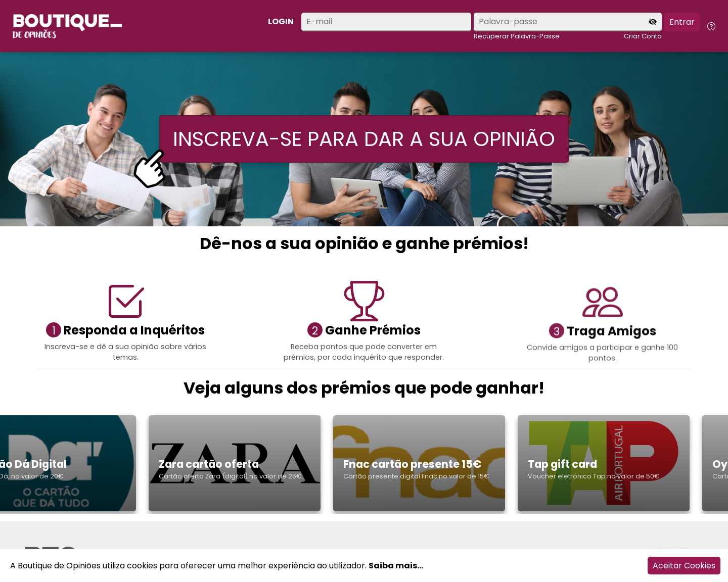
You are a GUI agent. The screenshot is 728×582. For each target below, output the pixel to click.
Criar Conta (643, 36)
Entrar (682, 22)
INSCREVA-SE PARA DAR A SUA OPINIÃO (364, 139)
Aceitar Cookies (684, 566)
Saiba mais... (396, 566)
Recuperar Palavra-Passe (517, 36)
